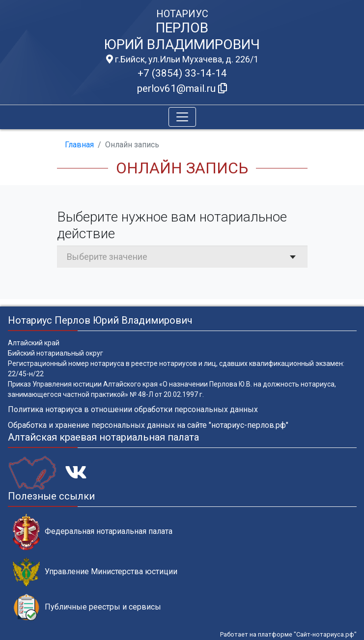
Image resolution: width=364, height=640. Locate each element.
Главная (79, 145)
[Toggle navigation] (182, 117)
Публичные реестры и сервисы (87, 607)
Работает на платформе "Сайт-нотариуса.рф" (288, 634)
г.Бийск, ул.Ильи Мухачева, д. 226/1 (182, 59)
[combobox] (182, 257)
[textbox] (182, 257)
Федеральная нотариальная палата (93, 532)
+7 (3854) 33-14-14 (182, 73)
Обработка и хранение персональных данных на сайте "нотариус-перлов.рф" (148, 425)
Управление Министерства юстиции (95, 572)
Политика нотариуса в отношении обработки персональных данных (133, 409)
